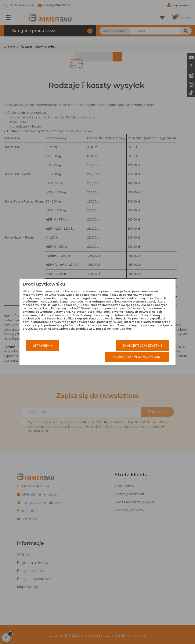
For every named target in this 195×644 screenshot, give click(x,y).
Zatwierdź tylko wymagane (137, 357)
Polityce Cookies (119, 329)
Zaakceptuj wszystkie (143, 346)
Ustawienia (43, 346)
